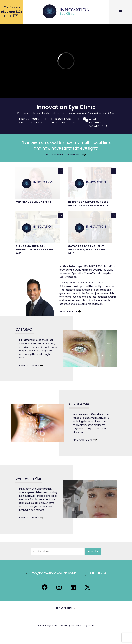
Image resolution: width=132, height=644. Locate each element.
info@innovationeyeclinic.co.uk (49, 573)
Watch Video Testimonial (64, 155)
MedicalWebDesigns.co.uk (82, 626)
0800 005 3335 (12, 12)
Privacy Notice (64, 608)
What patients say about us (98, 123)
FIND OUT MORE (29, 365)
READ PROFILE (68, 312)
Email (11, 16)
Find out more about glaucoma (63, 121)
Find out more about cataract (31, 121)
